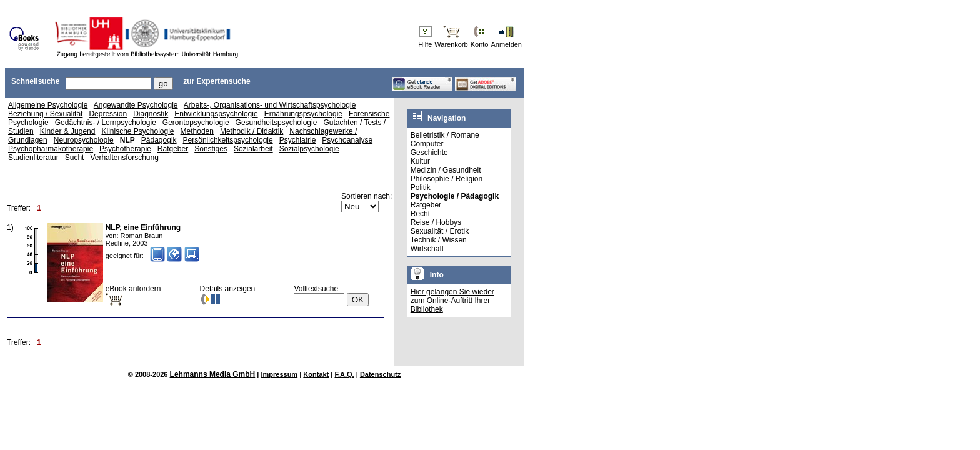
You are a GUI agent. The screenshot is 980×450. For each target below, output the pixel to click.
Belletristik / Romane (445, 135)
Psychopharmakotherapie (51, 149)
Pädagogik (159, 140)
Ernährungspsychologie (303, 114)
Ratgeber (173, 149)
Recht (420, 214)
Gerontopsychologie (196, 122)
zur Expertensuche (217, 81)
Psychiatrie (298, 140)
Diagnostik (151, 114)
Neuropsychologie (84, 140)
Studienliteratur (33, 157)
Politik (421, 187)
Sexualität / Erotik (440, 231)
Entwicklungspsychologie (216, 114)
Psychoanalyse (347, 140)
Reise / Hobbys (436, 222)
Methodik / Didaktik (252, 131)
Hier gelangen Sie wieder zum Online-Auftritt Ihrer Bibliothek (452, 301)
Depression (108, 114)
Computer (427, 144)
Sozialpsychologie (309, 149)
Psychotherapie (125, 149)
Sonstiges (211, 149)
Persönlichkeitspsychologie (228, 140)
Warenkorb (451, 44)
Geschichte (429, 152)
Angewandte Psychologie (136, 105)
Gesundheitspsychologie (277, 122)
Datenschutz (380, 374)
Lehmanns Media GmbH (213, 374)
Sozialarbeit (253, 149)
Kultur (420, 161)
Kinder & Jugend (68, 131)
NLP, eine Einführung (143, 227)
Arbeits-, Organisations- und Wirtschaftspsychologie (270, 105)
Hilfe (425, 44)
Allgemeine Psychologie (48, 105)
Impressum (279, 374)
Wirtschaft (427, 249)
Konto (480, 44)
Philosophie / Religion (447, 179)
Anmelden (506, 44)
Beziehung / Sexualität (45, 114)
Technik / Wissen (439, 240)
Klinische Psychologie (137, 131)
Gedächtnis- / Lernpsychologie (106, 122)
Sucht (75, 157)
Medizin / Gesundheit (446, 170)
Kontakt (316, 374)
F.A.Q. (345, 374)
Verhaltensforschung (124, 157)
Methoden (197, 131)
